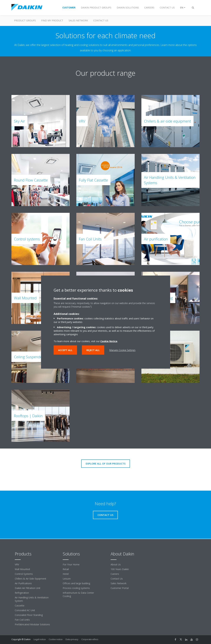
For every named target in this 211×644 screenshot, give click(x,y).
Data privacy (72, 639)
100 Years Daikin (120, 569)
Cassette (20, 606)
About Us (116, 564)
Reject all (93, 350)
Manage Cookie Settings (122, 350)
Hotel (66, 574)
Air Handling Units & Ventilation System (32, 599)
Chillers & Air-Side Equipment (31, 579)
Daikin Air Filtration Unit (28, 588)
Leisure (67, 579)
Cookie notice (56, 639)
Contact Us (117, 579)
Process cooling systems (76, 588)
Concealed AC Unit (25, 610)
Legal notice (40, 639)
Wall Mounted (22, 569)
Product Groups (25, 20)
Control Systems (24, 574)
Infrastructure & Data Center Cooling (78, 594)
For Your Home (71, 564)
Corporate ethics (90, 639)
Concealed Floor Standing (29, 615)
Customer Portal (120, 588)
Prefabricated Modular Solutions (32, 624)
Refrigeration (22, 593)
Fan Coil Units (22, 620)
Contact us (101, 20)
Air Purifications (23, 583)
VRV (17, 564)
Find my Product (52, 20)
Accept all (65, 350)
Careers (115, 574)
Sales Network (78, 20)
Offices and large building (76, 583)
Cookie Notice (109, 341)
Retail (66, 569)
